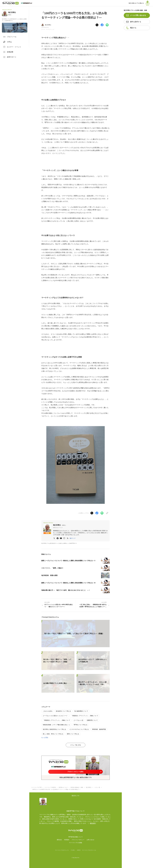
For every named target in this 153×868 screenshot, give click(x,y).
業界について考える (73, 734)
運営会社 (59, 840)
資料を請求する (136, 22)
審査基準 (93, 823)
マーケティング (50, 29)
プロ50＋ (73, 850)
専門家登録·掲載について (76, 837)
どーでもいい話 (78, 720)
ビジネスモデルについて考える (79, 729)
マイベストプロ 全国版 (76, 843)
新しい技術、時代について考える (53, 734)
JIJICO (79, 850)
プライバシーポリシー (78, 840)
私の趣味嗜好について (81, 711)
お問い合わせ (90, 840)
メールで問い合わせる (138, 15)
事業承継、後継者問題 (99, 729)
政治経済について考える (63, 711)
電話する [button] (133, 28)
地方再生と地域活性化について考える (54, 729)
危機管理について (92, 720)
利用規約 (67, 840)
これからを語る (48, 711)
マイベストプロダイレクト (62, 850)
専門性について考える (81, 725)
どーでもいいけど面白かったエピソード (55, 716)
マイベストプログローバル (89, 850)
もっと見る (45, 737)
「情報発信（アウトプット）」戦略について (85, 716)
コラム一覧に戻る (76, 745)
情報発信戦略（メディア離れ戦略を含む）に (56, 725)
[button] (73, 538)
